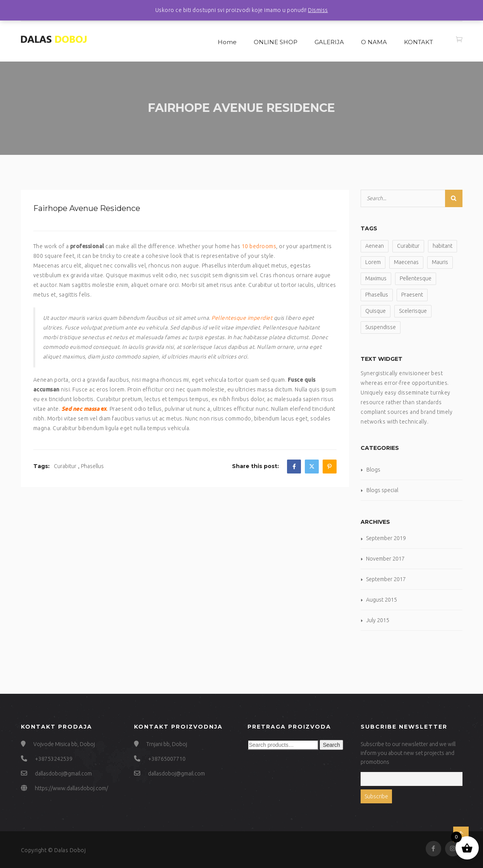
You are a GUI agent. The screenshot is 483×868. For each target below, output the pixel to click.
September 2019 (386, 538)
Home (227, 42)
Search (331, 745)
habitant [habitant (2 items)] (443, 246)
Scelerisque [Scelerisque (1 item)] (413, 311)
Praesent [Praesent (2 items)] (412, 295)
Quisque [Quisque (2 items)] (376, 311)
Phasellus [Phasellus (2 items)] (377, 295)
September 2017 (386, 579)
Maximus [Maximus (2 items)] (376, 278)
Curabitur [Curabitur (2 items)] (408, 246)
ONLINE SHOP (276, 42)
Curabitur (65, 466)
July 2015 (378, 620)
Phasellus (92, 466)
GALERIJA (329, 42)
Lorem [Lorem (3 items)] (373, 262)
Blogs (373, 470)
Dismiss (318, 10)
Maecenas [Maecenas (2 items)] (406, 262)
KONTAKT (419, 42)
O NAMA (374, 42)
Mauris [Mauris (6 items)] (440, 262)
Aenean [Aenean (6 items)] (375, 246)
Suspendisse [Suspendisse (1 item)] (381, 327)
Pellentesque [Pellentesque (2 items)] (416, 278)
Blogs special (382, 490)
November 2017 (385, 559)
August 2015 (382, 600)
